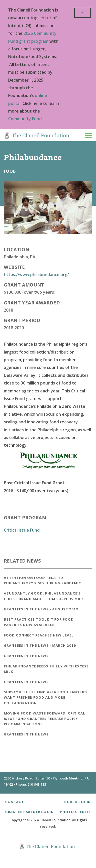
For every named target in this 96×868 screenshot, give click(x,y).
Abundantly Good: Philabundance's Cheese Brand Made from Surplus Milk (44, 596)
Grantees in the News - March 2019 (40, 645)
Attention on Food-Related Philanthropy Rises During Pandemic (42, 580)
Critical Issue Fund (22, 530)
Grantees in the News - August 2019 (41, 609)
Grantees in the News (26, 656)
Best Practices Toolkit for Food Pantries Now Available (39, 622)
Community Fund (25, 119)
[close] (83, 13)
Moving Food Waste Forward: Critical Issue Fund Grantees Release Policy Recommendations (45, 719)
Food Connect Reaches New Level (39, 635)
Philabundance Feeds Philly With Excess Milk (46, 669)
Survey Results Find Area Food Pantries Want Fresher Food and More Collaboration (46, 697)
